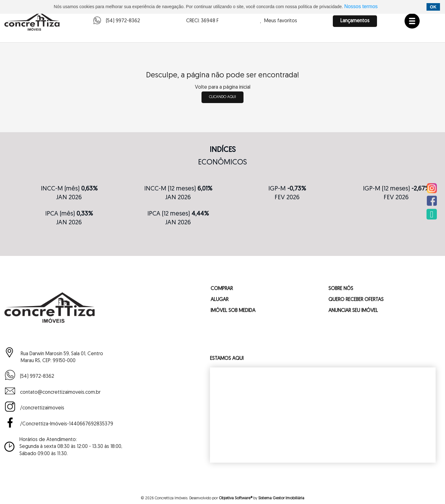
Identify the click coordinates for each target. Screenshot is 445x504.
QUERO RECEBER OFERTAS (356, 300)
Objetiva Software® (236, 498)
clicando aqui (223, 97)
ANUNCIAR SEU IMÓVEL (353, 311)
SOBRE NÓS (341, 289)
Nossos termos (361, 6)
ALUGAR (220, 300)
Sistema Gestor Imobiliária (281, 498)
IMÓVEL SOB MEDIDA (233, 311)
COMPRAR (222, 289)
